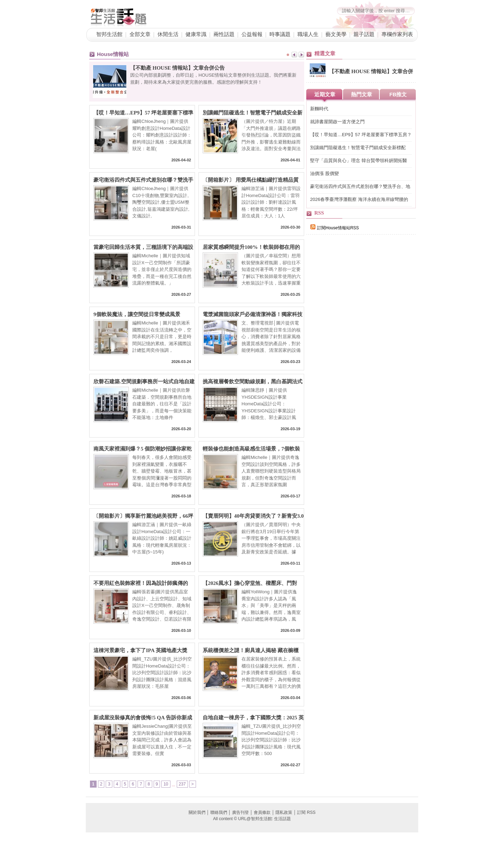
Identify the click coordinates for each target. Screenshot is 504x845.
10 (166, 784)
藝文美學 (336, 34)
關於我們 (197, 812)
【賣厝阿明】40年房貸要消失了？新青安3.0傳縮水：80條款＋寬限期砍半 (253, 516)
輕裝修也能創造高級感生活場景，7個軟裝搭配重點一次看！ (251, 449)
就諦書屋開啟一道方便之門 (337, 122)
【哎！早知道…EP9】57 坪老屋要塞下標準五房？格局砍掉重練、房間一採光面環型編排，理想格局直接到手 (143, 113)
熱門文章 (362, 94)
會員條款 (262, 812)
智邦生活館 (109, 34)
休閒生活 (168, 34)
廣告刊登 (240, 812)
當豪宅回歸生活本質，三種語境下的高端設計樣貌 (143, 247)
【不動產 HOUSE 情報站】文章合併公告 (177, 68)
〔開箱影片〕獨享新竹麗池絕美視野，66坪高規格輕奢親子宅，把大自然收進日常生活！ (143, 516)
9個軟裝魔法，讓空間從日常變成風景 (137, 314)
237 (182, 784)
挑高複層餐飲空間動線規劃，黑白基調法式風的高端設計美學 (253, 382)
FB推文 (398, 94)
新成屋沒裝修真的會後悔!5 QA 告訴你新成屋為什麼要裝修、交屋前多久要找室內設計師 (143, 718)
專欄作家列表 (397, 34)
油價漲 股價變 (324, 173)
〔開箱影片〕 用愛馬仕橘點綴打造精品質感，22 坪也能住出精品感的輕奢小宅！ (251, 180)
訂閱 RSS (306, 812)
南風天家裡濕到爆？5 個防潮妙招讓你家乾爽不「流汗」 (143, 449)
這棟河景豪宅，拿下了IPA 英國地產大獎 (140, 650)
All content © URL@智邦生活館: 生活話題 (252, 819)
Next (301, 55)
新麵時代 (319, 109)
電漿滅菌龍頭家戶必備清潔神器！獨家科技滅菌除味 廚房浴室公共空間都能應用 (253, 315)
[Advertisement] (359, 361)
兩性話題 (224, 34)
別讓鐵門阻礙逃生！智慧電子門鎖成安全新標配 (253, 113)
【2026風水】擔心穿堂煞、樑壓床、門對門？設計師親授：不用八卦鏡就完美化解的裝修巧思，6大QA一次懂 (253, 583)
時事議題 (280, 34)
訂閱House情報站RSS (335, 228)
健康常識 (196, 34)
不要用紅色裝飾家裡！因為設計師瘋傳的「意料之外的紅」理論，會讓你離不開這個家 (143, 583)
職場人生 (308, 34)
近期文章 (325, 94)
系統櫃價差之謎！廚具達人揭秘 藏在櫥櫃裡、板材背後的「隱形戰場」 (251, 651)
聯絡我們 (219, 812)
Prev (294, 55)
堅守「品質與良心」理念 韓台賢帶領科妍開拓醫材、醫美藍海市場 (359, 161)
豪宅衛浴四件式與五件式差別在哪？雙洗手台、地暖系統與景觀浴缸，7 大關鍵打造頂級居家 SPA (143, 180)
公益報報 (252, 34)
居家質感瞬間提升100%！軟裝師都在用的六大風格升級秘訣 (251, 247)
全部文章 (140, 34)
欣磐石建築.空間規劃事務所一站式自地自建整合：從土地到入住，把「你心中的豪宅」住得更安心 (144, 382)
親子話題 (364, 34)
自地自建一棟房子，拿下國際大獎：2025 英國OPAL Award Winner (253, 718)
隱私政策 (284, 812)
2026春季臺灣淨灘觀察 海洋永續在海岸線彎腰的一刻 (359, 200)
